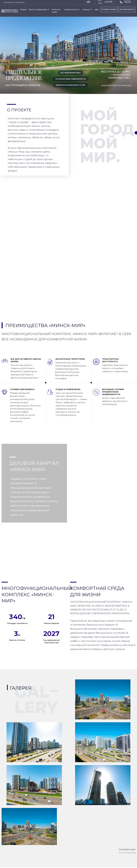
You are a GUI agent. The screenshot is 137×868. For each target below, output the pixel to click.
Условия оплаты (71, 10)
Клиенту (86, 10)
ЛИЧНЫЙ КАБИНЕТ (127, 9)
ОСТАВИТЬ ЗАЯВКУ (109, 9)
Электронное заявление (14, 2)
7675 (125, 2)
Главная (23, 10)
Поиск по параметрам (38, 10)
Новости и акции (56, 11)
